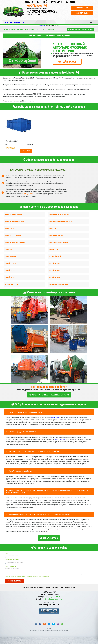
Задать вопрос (88, 29)
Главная (25, 587)
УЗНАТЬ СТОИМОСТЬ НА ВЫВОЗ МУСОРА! (49, 395)
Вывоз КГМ (9, 249)
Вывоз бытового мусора (13, 215)
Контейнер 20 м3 (11, 270)
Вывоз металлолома (56, 235)
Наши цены (55, 417)
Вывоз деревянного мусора (58, 242)
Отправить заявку (15, 580)
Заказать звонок (74, 29)
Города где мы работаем (68, 587)
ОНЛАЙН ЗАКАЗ (67, 62)
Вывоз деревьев (11, 256)
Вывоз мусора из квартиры (14, 222)
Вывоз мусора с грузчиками (15, 242)
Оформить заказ (82, 13)
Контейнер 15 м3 (54, 263)
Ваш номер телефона (12, 559)
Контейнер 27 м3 (54, 270)
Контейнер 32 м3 (11, 277)
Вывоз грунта (53, 249)
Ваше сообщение (11, 566)
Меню (91, 22)
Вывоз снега (9, 229)
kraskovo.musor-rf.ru (14, 22)
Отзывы (47, 587)
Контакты (55, 587)
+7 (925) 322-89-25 (42, 11)
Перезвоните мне (82, 8)
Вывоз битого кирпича (13, 235)
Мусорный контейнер (56, 256)
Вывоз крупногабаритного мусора (61, 222)
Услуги (41, 587)
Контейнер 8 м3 (10, 263)
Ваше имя (8, 553)
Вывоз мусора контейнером (58, 284)
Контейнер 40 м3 (54, 277)
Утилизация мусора (12, 284)
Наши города (60, 439)
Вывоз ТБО (52, 229)
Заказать (26, 150)
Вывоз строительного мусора (59, 215)
